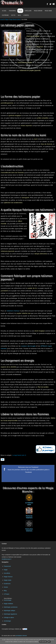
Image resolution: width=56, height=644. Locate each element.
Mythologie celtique (9, 611)
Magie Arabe (48, 11)
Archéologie (7, 621)
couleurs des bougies (28, 346)
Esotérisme (5, 15)
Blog (19, 15)
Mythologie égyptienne (10, 614)
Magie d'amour (38, 11)
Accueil (4, 11)
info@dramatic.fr (7, 559)
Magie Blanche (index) (15, 19)
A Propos (26, 15)
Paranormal (12, 11)
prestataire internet (21, 636)
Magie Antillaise (8, 604)
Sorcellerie (28, 11)
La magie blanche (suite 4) (19, 455)
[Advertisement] (28, 82)
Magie (20, 11)
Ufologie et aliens (9, 617)
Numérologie (8, 600)
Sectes (13, 15)
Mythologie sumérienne (11, 607)
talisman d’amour (13, 311)
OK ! (49, 642)
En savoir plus (43, 642)
